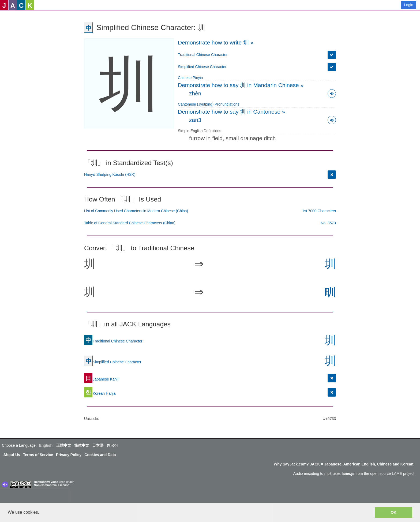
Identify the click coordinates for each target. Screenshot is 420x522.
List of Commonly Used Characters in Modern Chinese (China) (136, 211)
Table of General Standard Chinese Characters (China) (130, 223)
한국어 (112, 445)
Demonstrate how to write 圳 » (216, 42)
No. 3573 (328, 223)
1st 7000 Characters (319, 211)
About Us (12, 455)
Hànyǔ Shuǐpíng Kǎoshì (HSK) (110, 174)
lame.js (348, 473)
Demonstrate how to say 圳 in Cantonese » (231, 112)
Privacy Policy (69, 455)
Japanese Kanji (101, 379)
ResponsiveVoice (46, 482)
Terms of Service (38, 455)
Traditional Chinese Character (203, 55)
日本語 (98, 445)
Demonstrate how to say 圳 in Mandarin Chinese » (241, 85)
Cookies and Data (100, 455)
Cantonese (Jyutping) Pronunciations (209, 104)
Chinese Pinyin (190, 78)
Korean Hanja (100, 393)
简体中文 (82, 445)
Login (408, 5)
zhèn (195, 93)
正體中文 (64, 445)
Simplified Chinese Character (202, 67)
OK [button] (393, 512)
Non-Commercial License (52, 485)
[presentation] (34, 497)
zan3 (195, 120)
